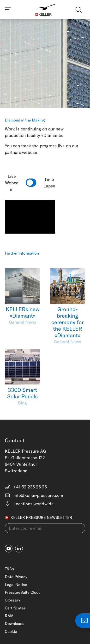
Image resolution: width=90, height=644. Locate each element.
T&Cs (9, 569)
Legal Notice (16, 585)
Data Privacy (16, 577)
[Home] (45, 10)
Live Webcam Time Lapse (30, 183)
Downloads (15, 623)
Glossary (12, 600)
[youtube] (9, 549)
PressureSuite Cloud (23, 592)
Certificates (15, 608)
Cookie (11, 631)
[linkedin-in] (19, 549)
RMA (9, 616)
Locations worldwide (29, 504)
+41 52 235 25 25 (26, 487)
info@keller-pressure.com (34, 495)
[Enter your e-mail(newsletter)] (45, 528)
